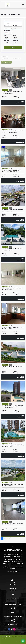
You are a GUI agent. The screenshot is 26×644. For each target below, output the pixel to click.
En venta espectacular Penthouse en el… (13, 92)
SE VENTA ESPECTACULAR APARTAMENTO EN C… (13, 249)
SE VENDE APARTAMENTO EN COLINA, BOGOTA (13, 131)
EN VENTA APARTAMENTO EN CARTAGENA (12, 170)
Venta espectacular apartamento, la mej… (13, 445)
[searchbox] (5, 35)
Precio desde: (6, 40)
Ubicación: (6, 21)
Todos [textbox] (16, 28)
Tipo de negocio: (7, 31)
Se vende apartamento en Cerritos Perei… (13, 523)
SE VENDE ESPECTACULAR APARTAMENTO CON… (13, 406)
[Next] (9, 539)
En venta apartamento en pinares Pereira (13, 327)
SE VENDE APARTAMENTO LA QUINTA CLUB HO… (13, 484)
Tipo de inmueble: (7, 26)
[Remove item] (6, 33)
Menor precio (16, 59)
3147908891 (13, 591)
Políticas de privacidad (13, 572)
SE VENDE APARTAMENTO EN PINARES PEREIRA (13, 210)
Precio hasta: (16, 40)
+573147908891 (13, 589)
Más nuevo (6, 59)
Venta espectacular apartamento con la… (13, 366)
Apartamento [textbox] (8, 28)
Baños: (15, 35)
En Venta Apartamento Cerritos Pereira (12, 288)
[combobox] (8, 28)
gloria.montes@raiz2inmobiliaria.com (13, 617)
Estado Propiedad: (17, 26)
